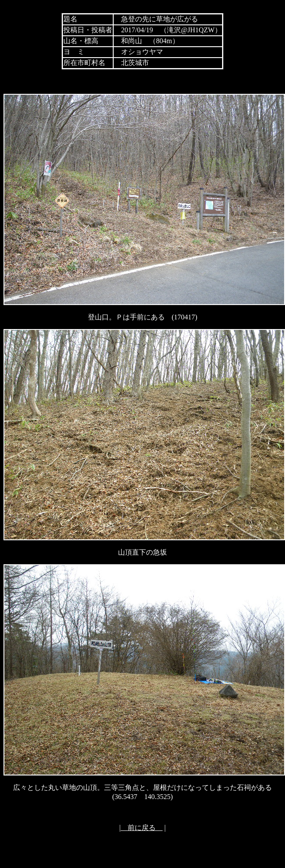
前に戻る (142, 828)
